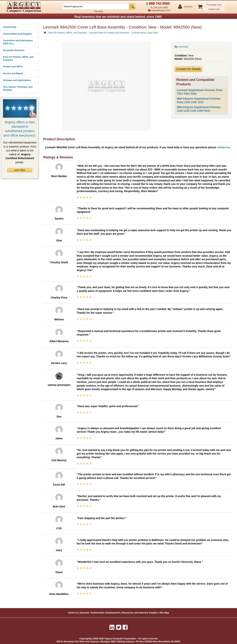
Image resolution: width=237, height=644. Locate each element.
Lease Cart (214, 9)
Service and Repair (13, 73)
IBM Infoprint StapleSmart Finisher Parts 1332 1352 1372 (199, 100)
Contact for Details (188, 69)
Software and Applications (17, 80)
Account (188, 7)
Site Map (99, 11)
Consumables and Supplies (17, 34)
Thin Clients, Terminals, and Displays (18, 88)
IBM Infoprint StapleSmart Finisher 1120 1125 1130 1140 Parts (199, 109)
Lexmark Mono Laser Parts (145, 33)
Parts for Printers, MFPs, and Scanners (18, 58)
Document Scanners (14, 50)
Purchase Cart (214, 5)
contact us (223, 147)
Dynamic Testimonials (92, 613)
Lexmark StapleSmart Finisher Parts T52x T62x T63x (200, 92)
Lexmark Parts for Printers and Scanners (109, 33)
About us (73, 613)
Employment (113, 613)
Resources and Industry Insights (140, 613)
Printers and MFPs (13, 67)
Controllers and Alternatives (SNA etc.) (18, 42)
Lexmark (183, 47)
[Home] (45, 33)
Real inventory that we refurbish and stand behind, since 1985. (118, 17)
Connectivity (10, 27)
